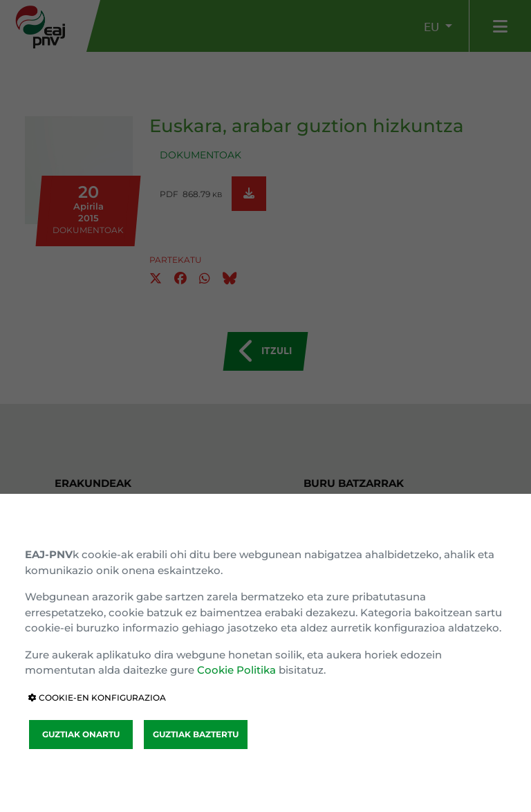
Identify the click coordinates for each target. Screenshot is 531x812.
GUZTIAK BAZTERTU (196, 734)
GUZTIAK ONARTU (81, 734)
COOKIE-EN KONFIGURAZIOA (97, 698)
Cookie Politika (236, 670)
